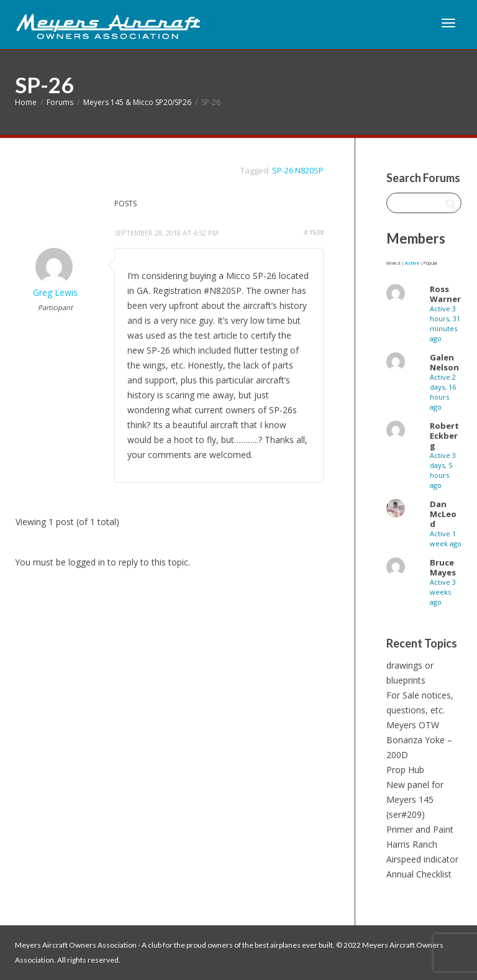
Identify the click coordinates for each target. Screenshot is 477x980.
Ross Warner (445, 294)
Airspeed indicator (422, 859)
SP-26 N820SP (298, 170)
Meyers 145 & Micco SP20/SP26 (137, 102)
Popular (430, 263)
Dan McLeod (443, 514)
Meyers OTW (413, 725)
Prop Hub (405, 770)
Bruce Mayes (443, 567)
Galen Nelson (444, 362)
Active (412, 263)
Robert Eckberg (444, 436)
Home (26, 102)
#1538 (313, 232)
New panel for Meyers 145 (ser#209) (415, 799)
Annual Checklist (419, 874)
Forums (60, 102)
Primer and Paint (420, 829)
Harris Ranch (412, 844)
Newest (393, 263)
